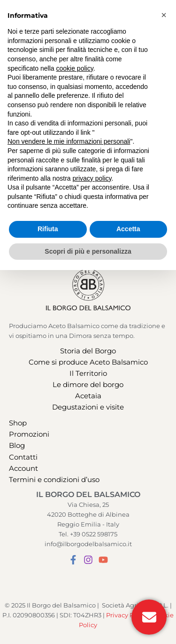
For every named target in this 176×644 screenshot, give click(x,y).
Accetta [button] (128, 603)
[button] (39, 11)
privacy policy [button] (92, 552)
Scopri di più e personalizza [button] (88, 625)
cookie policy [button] (75, 442)
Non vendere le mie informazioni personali (69, 515)
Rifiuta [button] (48, 603)
